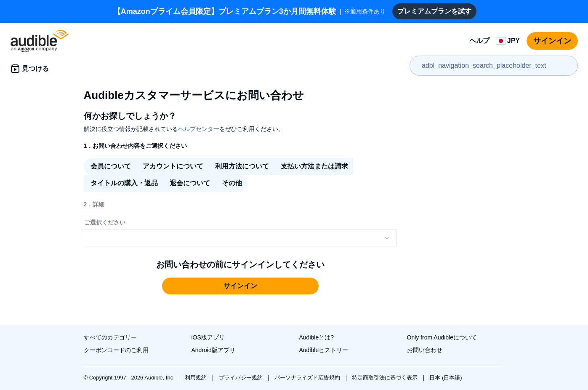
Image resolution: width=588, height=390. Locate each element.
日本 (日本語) (446, 378)
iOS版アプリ (208, 337)
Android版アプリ (213, 350)
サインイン (552, 41)
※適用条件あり (250, 11)
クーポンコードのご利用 (116, 350)
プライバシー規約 (242, 378)
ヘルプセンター (199, 129)
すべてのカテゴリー (110, 337)
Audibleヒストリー (324, 350)
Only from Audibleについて (442, 337)
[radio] (110, 166)
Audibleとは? (317, 337)
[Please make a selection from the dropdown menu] (240, 238)
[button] (240, 286)
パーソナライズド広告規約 (308, 378)
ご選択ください (105, 222)
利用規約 (197, 378)
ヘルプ (479, 41)
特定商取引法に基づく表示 (386, 378)
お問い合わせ (425, 350)
